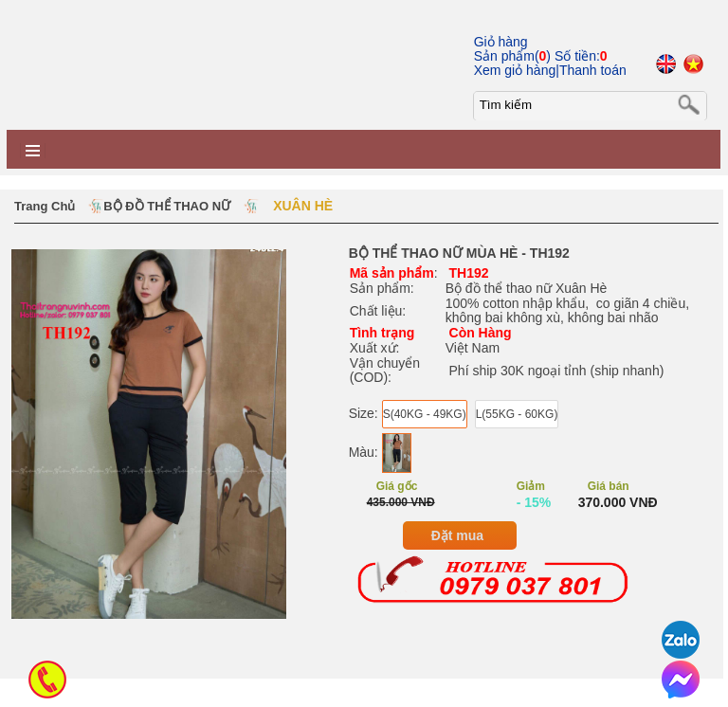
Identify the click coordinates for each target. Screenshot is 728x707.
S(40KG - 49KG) (425, 414)
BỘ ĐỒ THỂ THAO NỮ (167, 206)
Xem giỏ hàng (515, 70)
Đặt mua (457, 535)
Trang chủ (45, 206)
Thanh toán (593, 70)
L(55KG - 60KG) (517, 414)
